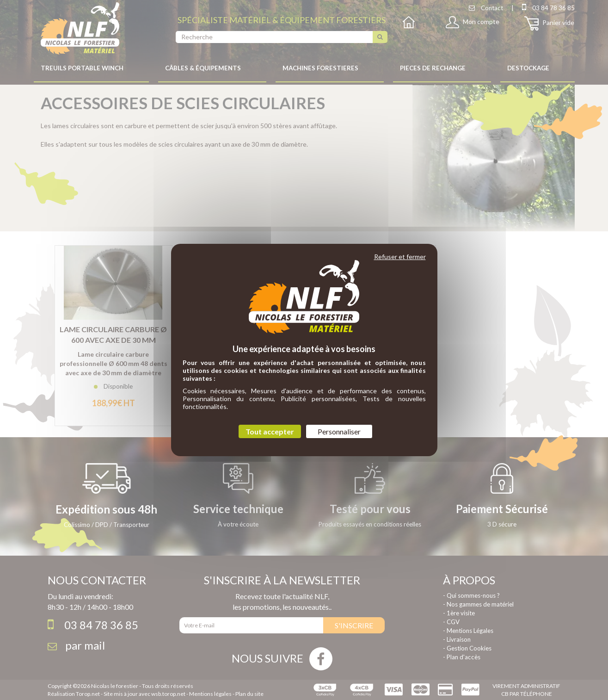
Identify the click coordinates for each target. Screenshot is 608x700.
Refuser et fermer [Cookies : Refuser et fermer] (400, 257)
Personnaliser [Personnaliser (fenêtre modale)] (339, 431)
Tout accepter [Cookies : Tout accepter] (270, 431)
